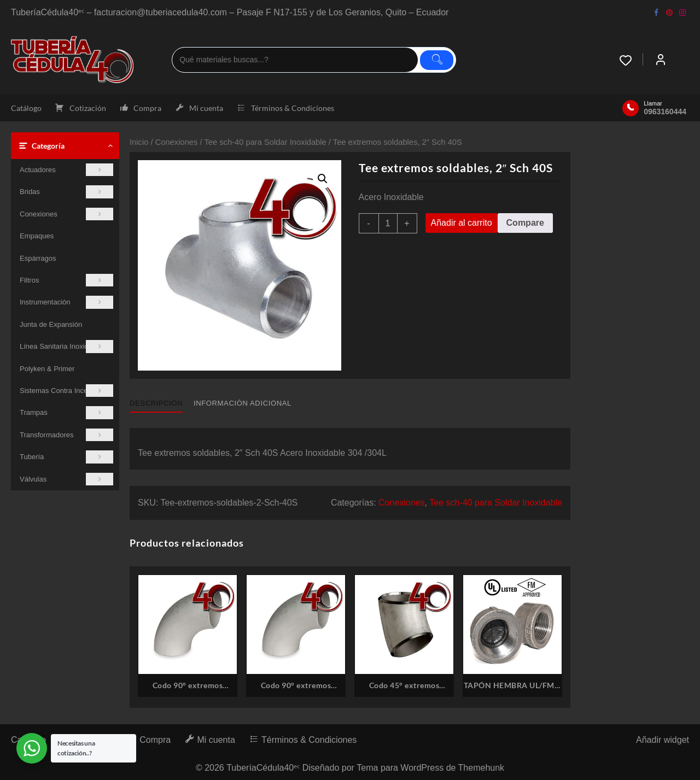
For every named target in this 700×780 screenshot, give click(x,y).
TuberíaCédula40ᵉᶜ (263, 768)
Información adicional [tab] (243, 403)
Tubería (66, 457)
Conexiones (66, 214)
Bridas (66, 192)
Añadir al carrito (462, 223)
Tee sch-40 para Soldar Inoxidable (265, 142)
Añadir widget (663, 740)
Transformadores (66, 435)
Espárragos (38, 258)
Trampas (66, 412)
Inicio (139, 142)
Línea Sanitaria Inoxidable (66, 346)
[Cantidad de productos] (388, 223)
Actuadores (66, 170)
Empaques (37, 236)
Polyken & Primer (47, 369)
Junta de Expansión (51, 324)
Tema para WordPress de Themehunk (430, 768)
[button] (323, 179)
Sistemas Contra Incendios (66, 391)
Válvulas (66, 479)
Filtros (66, 280)
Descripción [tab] (156, 403)
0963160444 (665, 112)
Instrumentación (66, 302)
